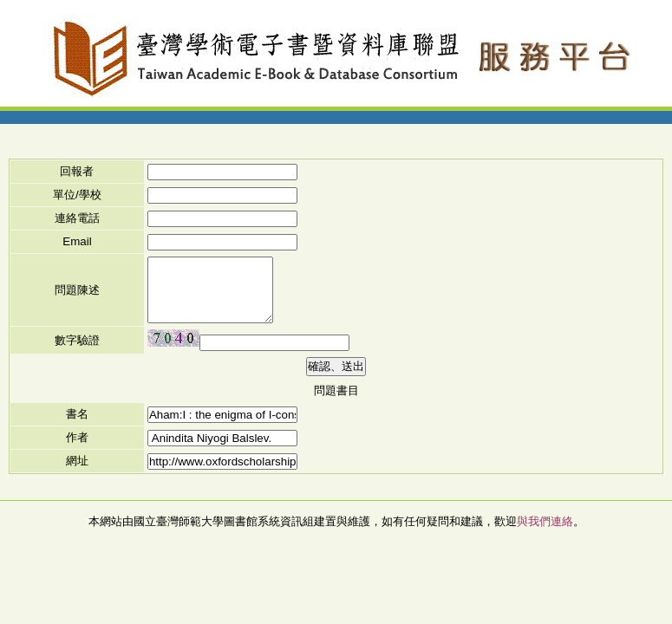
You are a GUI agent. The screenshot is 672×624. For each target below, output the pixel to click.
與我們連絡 (545, 521)
